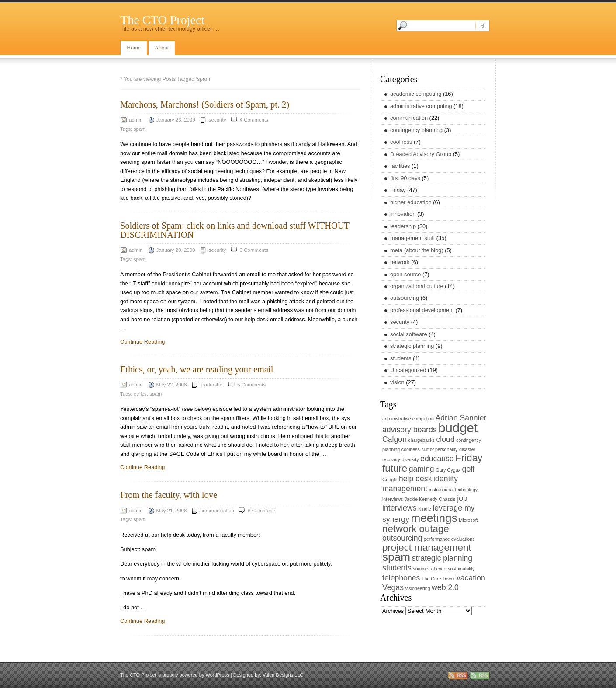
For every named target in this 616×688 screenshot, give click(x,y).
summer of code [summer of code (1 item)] (429, 569)
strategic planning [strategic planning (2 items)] (442, 558)
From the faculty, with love (169, 495)
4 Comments (254, 120)
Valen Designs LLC (283, 675)
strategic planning (412, 346)
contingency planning (416, 130)
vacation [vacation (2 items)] (471, 578)
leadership (212, 385)
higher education (411, 202)
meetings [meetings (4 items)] (434, 518)
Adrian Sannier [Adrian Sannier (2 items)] (461, 418)
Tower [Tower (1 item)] (449, 579)
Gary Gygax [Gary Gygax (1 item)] (448, 470)
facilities (400, 166)
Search (483, 26)
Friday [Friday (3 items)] (469, 458)
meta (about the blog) (417, 250)
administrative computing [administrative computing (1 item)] (408, 419)
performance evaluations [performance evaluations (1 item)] (449, 539)
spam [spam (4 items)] (396, 557)
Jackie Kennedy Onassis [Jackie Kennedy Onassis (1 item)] (430, 499)
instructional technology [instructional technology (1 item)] (453, 490)
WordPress (217, 675)
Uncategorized (408, 370)
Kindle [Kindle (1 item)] (425, 509)
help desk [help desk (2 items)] (415, 479)
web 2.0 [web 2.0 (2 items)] (445, 587)
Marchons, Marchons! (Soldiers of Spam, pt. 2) (205, 104)
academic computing (416, 94)
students (401, 358)
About (162, 47)
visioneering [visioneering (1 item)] (418, 588)
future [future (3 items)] (395, 468)
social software (409, 334)
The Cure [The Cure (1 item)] (431, 579)
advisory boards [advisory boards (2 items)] (410, 430)
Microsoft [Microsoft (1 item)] (468, 520)
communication (217, 511)
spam (140, 129)
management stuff (412, 238)
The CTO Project (162, 20)
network (400, 262)
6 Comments (262, 511)
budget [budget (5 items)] (458, 428)
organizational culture (417, 286)
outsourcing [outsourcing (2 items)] (402, 538)
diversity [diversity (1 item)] (410, 459)
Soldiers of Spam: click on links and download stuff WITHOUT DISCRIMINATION (235, 230)
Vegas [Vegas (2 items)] (393, 587)
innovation (403, 214)
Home (134, 47)
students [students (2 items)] (397, 568)
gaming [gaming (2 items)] (422, 469)
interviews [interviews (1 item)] (393, 499)
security (218, 120)
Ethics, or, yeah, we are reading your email (197, 369)
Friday (398, 190)
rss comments (480, 675)
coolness (401, 142)
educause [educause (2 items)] (437, 459)
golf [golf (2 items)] (468, 469)
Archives (393, 611)
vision (397, 382)
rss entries (458, 675)
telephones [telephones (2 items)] (401, 578)
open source (405, 274)
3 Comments (254, 250)
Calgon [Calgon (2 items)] (395, 439)
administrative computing (421, 106)
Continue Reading (142, 342)
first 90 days (405, 178)
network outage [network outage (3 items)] (416, 529)
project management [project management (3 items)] (427, 547)
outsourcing (405, 298)
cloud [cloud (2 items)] (446, 439)
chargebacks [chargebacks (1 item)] (422, 440)
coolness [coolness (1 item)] (411, 449)
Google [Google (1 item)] (390, 480)
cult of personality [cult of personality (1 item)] (439, 449)
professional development (422, 310)
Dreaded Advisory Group (421, 154)
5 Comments (251, 385)
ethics (140, 394)
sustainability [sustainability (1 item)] (461, 569)
